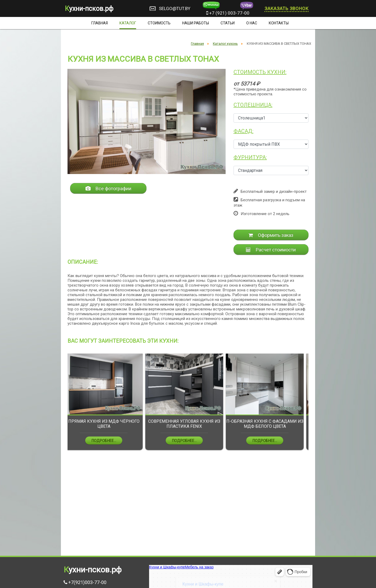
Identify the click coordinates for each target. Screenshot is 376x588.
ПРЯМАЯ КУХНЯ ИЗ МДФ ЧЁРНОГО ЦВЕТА (108, 424)
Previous (64, 406)
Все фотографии (108, 188)
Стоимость (159, 23)
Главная (100, 23)
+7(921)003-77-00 (87, 582)
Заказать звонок (287, 8)
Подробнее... (108, 441)
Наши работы (196, 23)
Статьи (228, 23)
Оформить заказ (271, 235)
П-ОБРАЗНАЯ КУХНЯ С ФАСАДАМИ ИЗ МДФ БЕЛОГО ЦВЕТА (269, 424)
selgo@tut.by (175, 8)
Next (312, 406)
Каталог (128, 23)
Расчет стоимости (271, 250)
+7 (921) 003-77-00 (228, 13)
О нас (252, 23)
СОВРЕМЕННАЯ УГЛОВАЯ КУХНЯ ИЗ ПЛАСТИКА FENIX (188, 424)
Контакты (279, 23)
